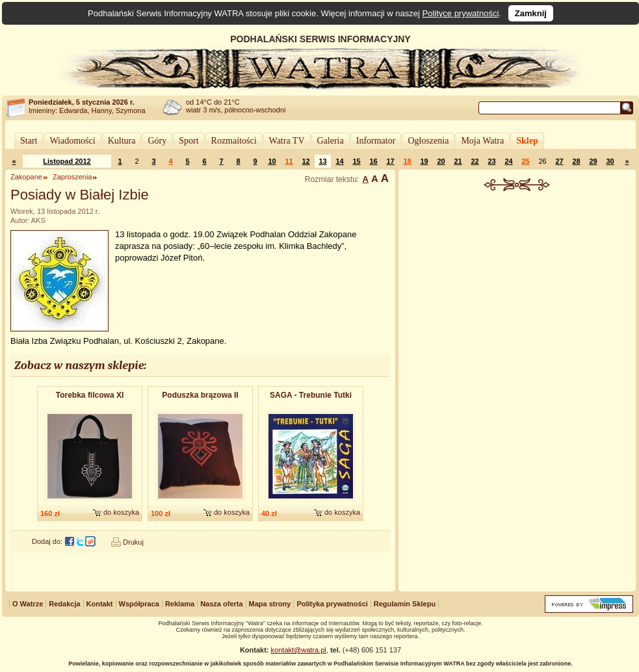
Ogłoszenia (428, 141)
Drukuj (133, 542)
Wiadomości (72, 141)
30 (610, 161)
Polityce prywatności (461, 13)
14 (339, 161)
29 (593, 161)
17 (390, 161)
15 (356, 161)
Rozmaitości (234, 141)
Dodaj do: (47, 541)
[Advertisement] (517, 393)
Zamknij (531, 13)
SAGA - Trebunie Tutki (311, 395)
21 (458, 161)
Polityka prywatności (332, 604)
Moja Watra (482, 141)
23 (491, 161)
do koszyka (121, 512)
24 (508, 161)
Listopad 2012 (67, 161)
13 (322, 161)
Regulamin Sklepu (405, 604)
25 (525, 161)
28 (576, 161)
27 (559, 161)
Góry (157, 141)
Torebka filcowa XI (90, 395)
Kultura (122, 141)
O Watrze (28, 604)
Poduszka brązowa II (200, 395)
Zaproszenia (72, 177)
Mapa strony (270, 604)
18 (407, 161)
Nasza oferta (221, 604)
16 (373, 161)
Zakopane (26, 177)
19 (424, 161)
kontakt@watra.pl (299, 650)
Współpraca (139, 604)
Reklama (180, 604)
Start (29, 141)
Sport (189, 141)
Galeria (331, 141)
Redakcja (64, 604)
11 (289, 161)
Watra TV (287, 141)
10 (272, 161)
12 (306, 161)
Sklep (527, 141)
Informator (376, 141)
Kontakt (100, 604)
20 (441, 161)
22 (475, 161)
